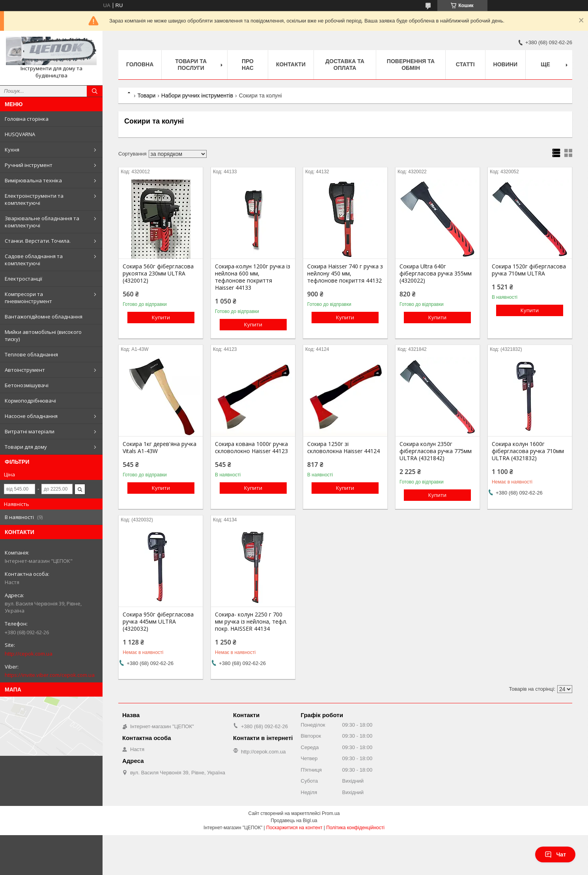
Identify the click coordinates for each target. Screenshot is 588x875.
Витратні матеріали (30, 431)
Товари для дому (26, 447)
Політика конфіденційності (355, 828)
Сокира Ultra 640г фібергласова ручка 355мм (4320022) (436, 274)
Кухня (12, 150)
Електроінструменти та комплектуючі (34, 199)
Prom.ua (331, 813)
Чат (555, 854)
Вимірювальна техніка (33, 180)
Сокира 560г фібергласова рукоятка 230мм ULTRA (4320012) (158, 274)
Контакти (291, 64)
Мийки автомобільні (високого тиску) (43, 335)
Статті (465, 64)
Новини (505, 64)
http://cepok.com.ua (29, 654)
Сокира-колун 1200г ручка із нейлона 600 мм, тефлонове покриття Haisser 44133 (253, 277)
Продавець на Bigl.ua (294, 821)
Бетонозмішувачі (27, 385)
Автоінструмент (25, 370)
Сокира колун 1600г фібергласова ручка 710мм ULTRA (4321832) (528, 451)
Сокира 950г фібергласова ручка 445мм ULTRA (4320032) (158, 622)
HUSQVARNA (20, 134)
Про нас (248, 65)
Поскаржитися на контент (294, 828)
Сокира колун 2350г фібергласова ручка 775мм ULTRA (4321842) (436, 451)
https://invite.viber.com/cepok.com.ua (50, 675)
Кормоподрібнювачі (30, 401)
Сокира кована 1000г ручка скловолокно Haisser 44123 (251, 448)
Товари (146, 96)
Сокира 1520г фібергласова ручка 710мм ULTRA (529, 270)
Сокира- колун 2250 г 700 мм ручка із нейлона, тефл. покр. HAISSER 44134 (251, 622)
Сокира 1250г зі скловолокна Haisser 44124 (343, 448)
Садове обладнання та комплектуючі (34, 260)
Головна (140, 64)
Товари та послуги (191, 65)
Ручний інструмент (29, 165)
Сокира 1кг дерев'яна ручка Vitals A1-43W (160, 448)
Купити (161, 317)
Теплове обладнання (31, 354)
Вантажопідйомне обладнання (44, 317)
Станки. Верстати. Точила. (38, 241)
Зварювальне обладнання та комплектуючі (42, 222)
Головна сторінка (27, 119)
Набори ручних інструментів (197, 96)
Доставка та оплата (345, 65)
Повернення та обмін (411, 65)
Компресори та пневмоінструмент (28, 298)
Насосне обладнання (31, 416)
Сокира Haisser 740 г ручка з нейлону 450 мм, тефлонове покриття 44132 (345, 274)
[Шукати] (95, 91)
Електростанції (23, 279)
